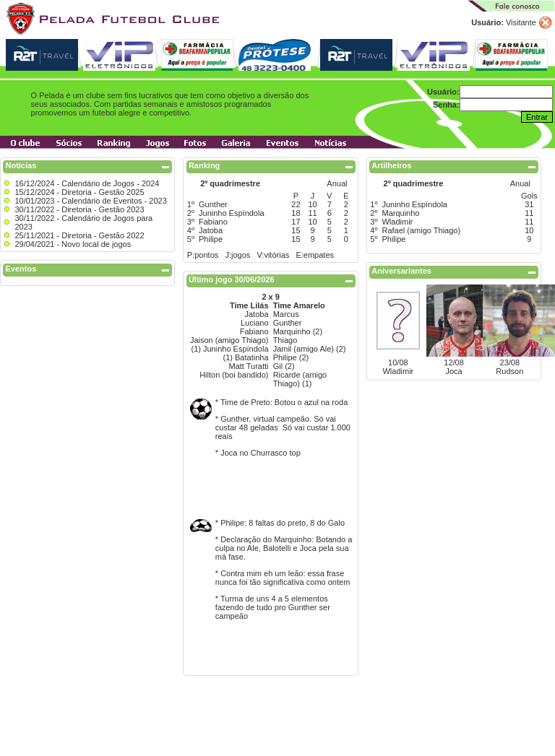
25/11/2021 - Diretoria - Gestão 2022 (79, 235)
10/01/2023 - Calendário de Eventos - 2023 (90, 201)
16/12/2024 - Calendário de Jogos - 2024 (87, 183)
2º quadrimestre (230, 183)
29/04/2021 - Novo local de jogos (73, 244)
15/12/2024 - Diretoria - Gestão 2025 (79, 192)
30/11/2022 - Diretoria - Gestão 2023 (79, 209)
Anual (337, 183)
